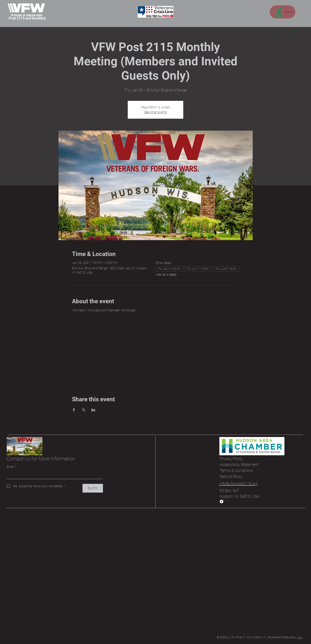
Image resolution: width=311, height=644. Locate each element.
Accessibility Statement (239, 465)
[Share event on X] (84, 410)
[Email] (54, 475)
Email (12, 467)
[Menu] (283, 12)
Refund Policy (231, 477)
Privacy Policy (231, 459)
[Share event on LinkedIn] (93, 410)
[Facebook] (222, 502)
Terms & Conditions (236, 471)
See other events (156, 112)
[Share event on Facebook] (74, 410)
